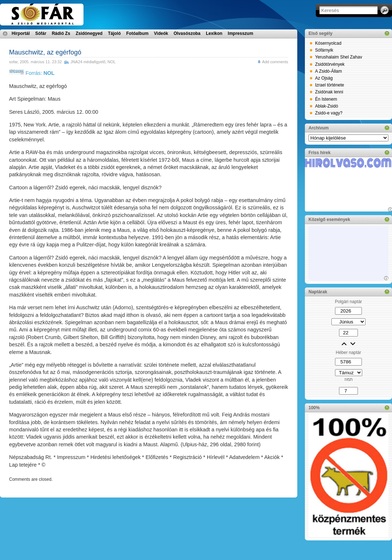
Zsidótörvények (330, 64)
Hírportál (21, 33)
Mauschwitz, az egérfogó (45, 52)
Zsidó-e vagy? (329, 113)
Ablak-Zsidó (326, 106)
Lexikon (214, 33)
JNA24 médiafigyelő (88, 62)
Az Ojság (324, 78)
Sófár (41, 33)
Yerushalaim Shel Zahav (339, 57)
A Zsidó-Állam (328, 71)
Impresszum (241, 33)
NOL (111, 62)
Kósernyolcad (328, 43)
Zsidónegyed (89, 33)
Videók (161, 33)
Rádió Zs (61, 33)
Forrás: (32, 73)
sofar (13, 62)
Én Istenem (326, 99)
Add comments (275, 62)
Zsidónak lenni (329, 92)
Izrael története (330, 85)
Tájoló (114, 33)
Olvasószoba (187, 33)
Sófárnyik (324, 50)
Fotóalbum (137, 33)
